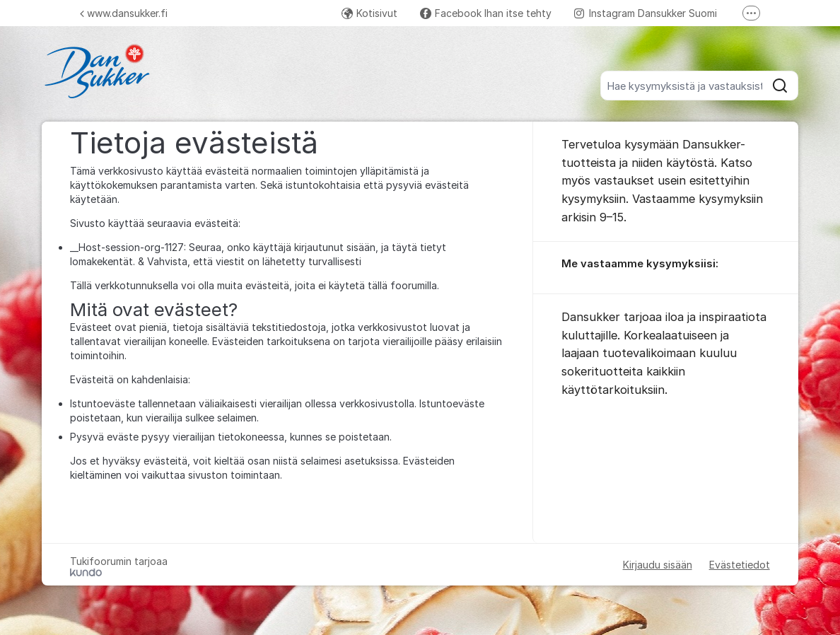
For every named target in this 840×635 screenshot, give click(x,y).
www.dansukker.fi (124, 13)
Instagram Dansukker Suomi (646, 13)
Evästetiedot (740, 565)
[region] (665, 268)
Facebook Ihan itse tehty (486, 13)
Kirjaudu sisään (658, 565)
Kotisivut (369, 13)
